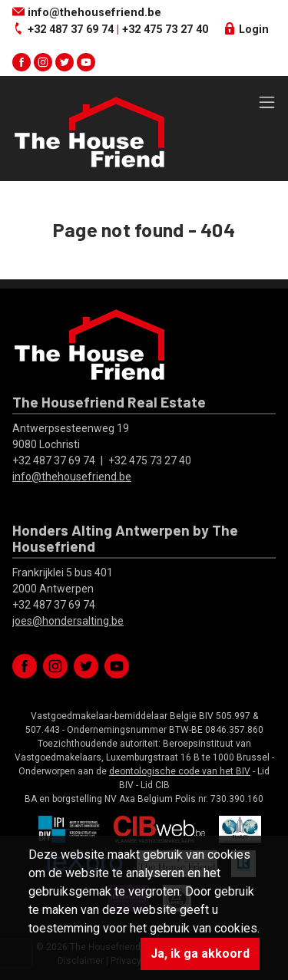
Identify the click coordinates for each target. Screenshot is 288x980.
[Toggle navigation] (267, 103)
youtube (86, 62)
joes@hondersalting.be (68, 621)
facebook (22, 62)
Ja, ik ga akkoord (200, 954)
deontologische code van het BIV (180, 771)
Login (246, 30)
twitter (65, 62)
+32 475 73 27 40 (165, 30)
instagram (43, 62)
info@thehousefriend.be (87, 13)
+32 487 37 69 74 (71, 30)
